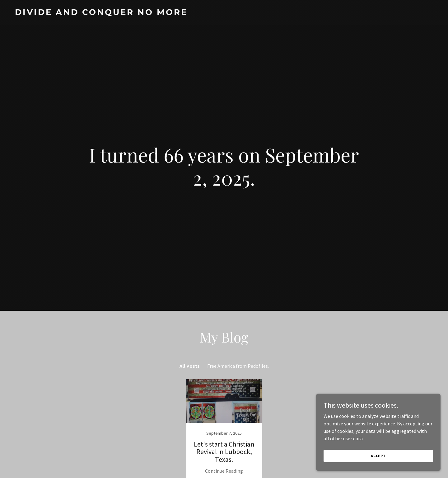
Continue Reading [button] (224, 471)
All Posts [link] (190, 366)
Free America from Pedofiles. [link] (238, 366)
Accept (378, 456)
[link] (224, 13)
